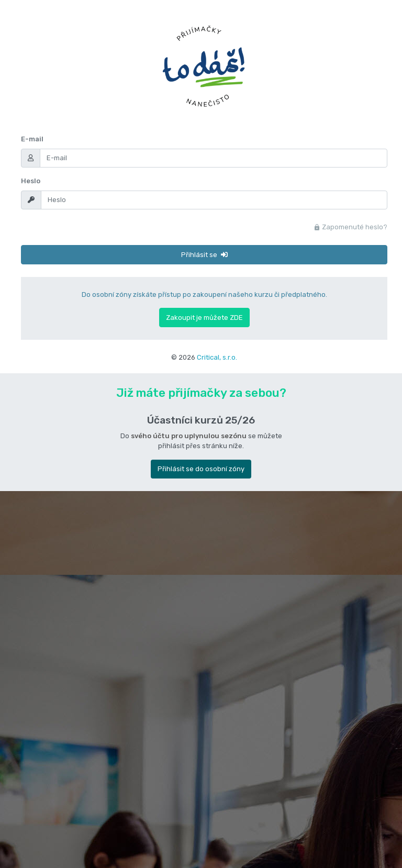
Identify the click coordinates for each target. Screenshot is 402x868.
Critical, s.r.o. (217, 357)
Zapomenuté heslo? (350, 227)
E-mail (32, 139)
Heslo (31, 181)
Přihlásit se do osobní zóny (201, 469)
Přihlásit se (204, 255)
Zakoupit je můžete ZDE (204, 318)
